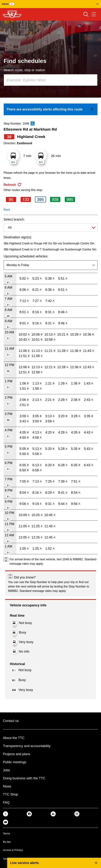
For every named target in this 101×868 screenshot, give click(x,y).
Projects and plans (17, 754)
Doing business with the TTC (24, 778)
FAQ (6, 803)
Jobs (6, 770)
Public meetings (15, 762)
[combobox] (51, 80)
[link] (51, 109)
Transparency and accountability (27, 746)
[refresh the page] (13, 185)
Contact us (11, 721)
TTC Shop (10, 794)
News (7, 786)
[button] (50, 4)
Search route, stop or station (24, 70)
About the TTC (14, 738)
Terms (6, 834)
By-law (7, 842)
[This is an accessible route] (33, 123)
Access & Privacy (13, 850)
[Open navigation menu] (94, 14)
